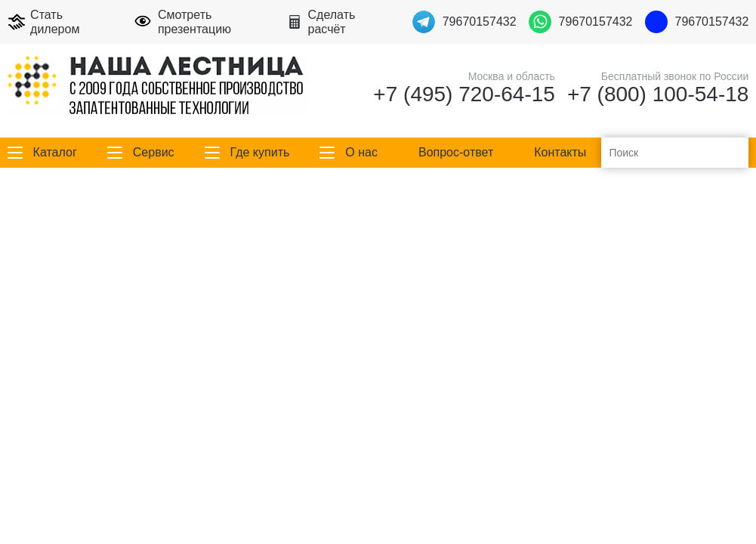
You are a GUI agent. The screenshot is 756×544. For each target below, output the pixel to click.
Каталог (55, 152)
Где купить (260, 152)
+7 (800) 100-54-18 (658, 94)
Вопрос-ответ (456, 152)
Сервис (154, 152)
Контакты (560, 152)
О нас (361, 152)
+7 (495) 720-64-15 (464, 94)
